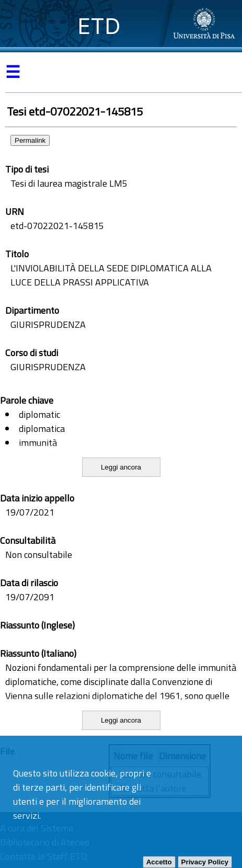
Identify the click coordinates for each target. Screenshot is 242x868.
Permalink (30, 140)
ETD (99, 26)
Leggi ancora (121, 467)
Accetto (159, 862)
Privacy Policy (205, 862)
